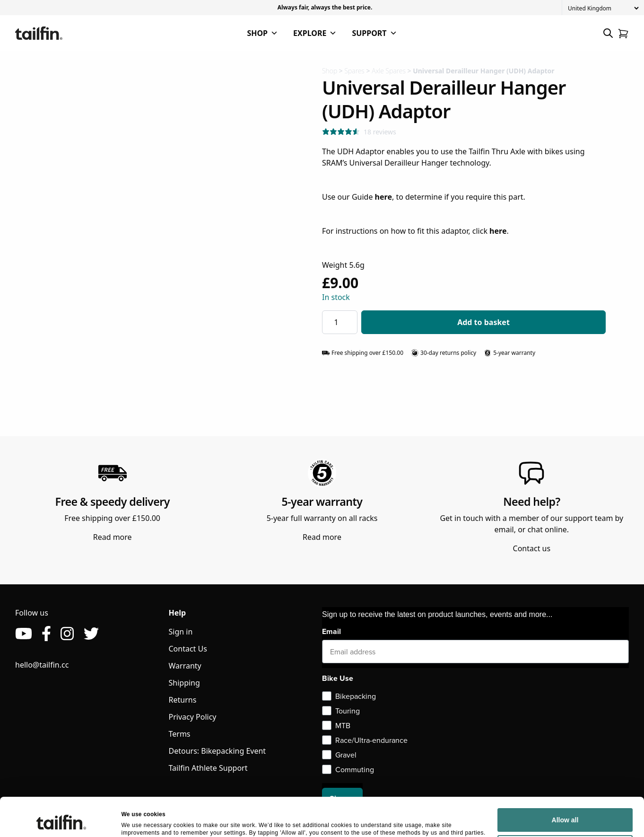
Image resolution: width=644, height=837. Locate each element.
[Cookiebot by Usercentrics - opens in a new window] (61, 767)
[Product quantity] (340, 322)
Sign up (342, 798)
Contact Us (188, 649)
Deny (565, 761)
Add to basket (483, 322)
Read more (113, 537)
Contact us (532, 548)
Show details (139, 767)
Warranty (185, 666)
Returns (183, 700)
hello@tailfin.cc (42, 665)
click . (491, 231)
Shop (330, 71)
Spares (354, 71)
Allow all (565, 733)
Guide (372, 197)
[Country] (603, 8)
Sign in (181, 632)
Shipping (184, 683)
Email (331, 631)
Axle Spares (389, 71)
